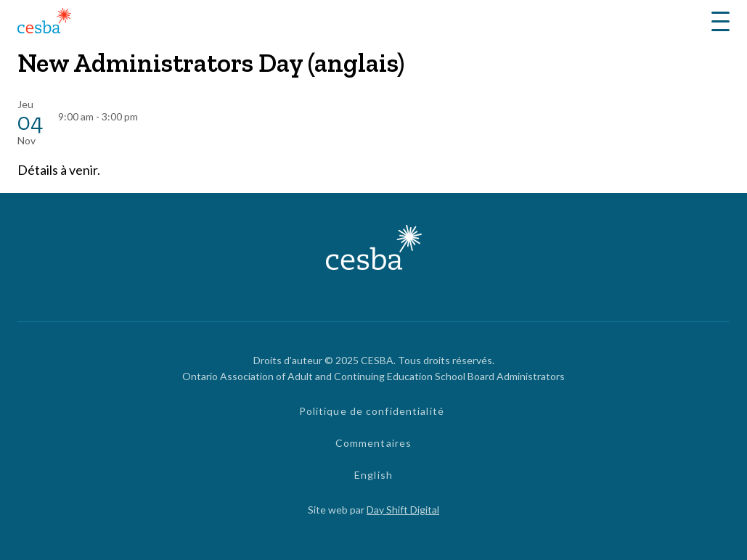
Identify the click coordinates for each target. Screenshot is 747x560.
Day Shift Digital (403, 510)
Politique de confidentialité (372, 411)
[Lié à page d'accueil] (44, 23)
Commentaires (373, 443)
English (373, 475)
